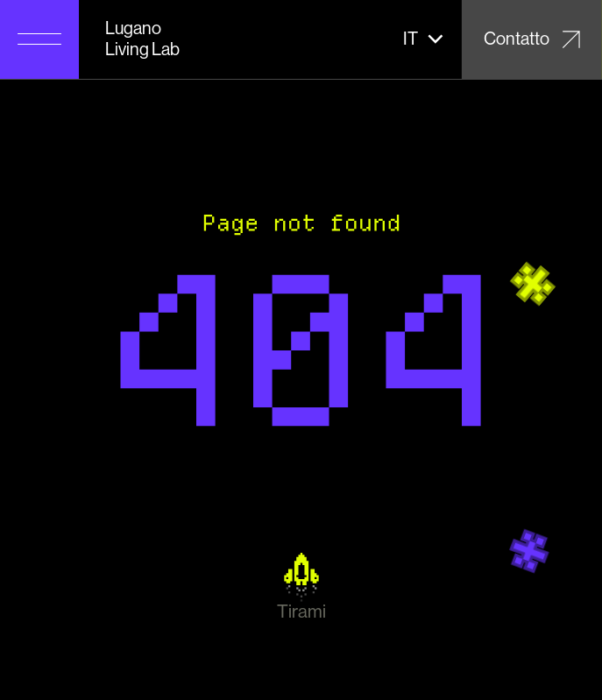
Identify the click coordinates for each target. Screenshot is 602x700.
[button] (424, 39)
